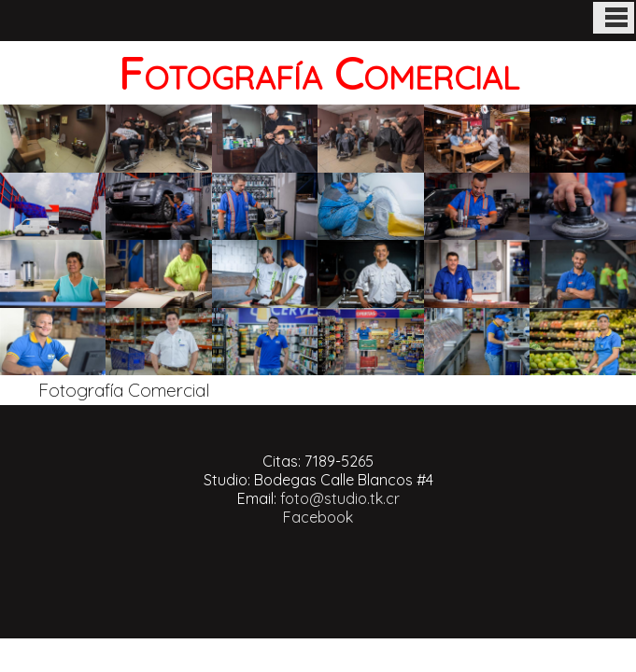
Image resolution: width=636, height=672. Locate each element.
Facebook (318, 517)
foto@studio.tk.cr (340, 498)
